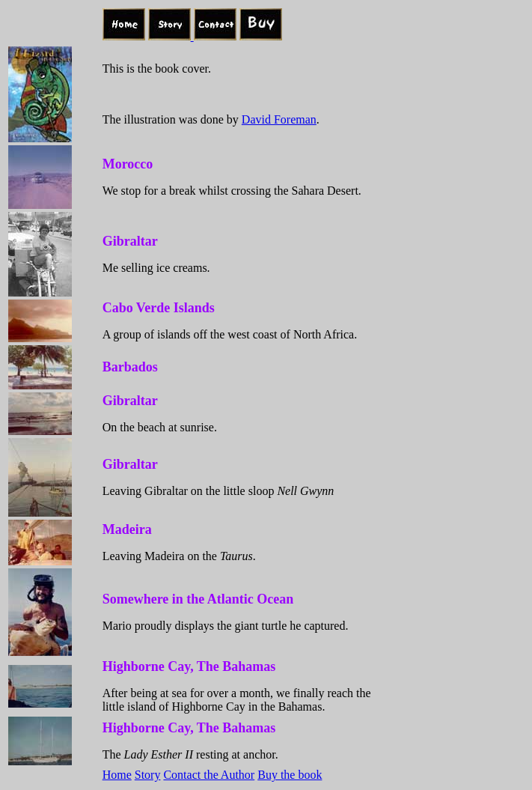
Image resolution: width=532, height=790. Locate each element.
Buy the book (290, 775)
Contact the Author (209, 775)
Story (148, 775)
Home (117, 775)
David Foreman (279, 119)
